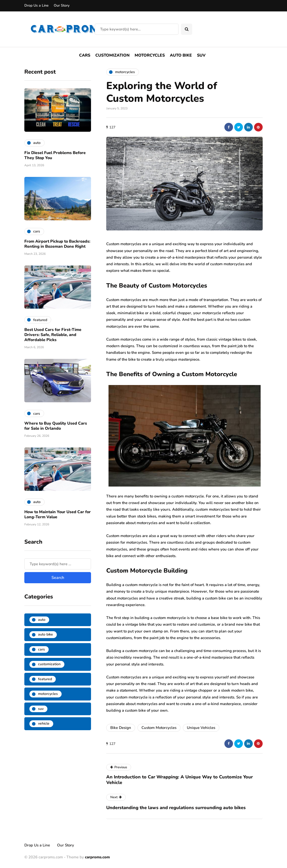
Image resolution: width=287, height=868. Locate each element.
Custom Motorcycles (159, 728)
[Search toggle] (187, 29)
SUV (201, 55)
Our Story (62, 5)
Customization (112, 55)
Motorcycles (150, 55)
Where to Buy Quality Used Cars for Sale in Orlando (56, 426)
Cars (85, 55)
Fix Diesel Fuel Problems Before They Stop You (55, 155)
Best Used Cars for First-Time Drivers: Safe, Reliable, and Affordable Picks (53, 335)
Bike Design (121, 728)
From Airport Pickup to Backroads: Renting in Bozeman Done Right (57, 244)
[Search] (137, 29)
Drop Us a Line (37, 5)
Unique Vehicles (201, 728)
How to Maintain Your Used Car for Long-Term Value (58, 514)
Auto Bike (181, 55)
